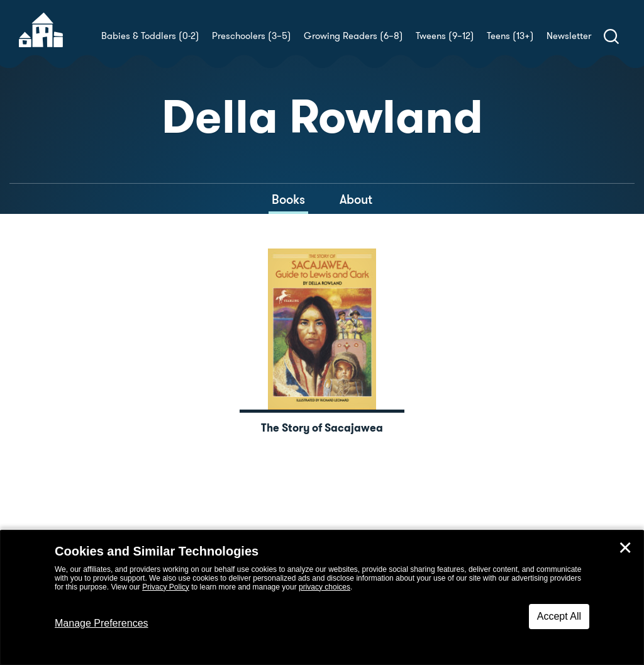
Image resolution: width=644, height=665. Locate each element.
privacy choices (325, 587)
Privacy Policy (166, 587)
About (356, 199)
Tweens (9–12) (445, 36)
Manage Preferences (102, 623)
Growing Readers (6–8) (353, 36)
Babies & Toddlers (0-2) (150, 36)
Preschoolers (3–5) (252, 36)
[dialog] (322, 598)
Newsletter (569, 36)
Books (288, 199)
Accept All (559, 616)
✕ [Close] (625, 548)
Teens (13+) (510, 36)
